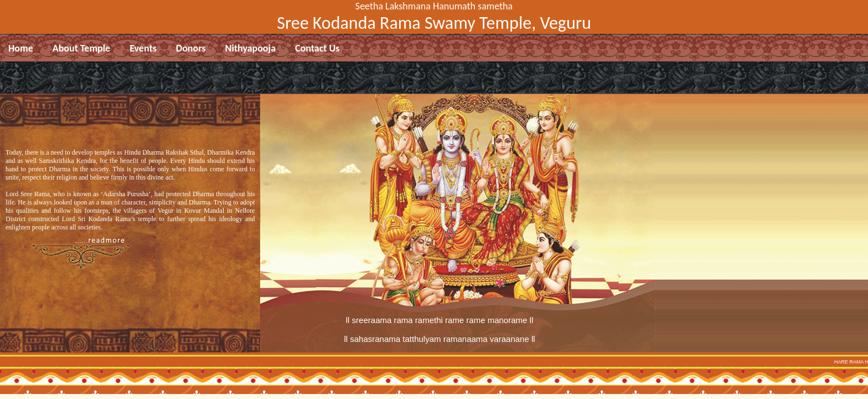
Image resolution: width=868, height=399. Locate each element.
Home (21, 48)
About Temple (81, 48)
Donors (191, 48)
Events (143, 48)
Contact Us (317, 48)
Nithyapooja (251, 48)
